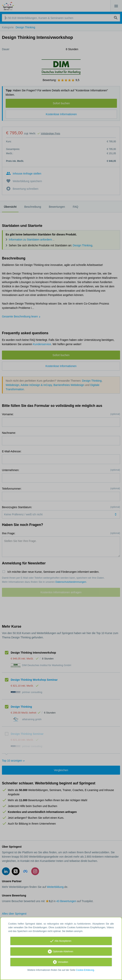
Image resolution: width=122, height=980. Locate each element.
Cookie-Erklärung (85, 970)
